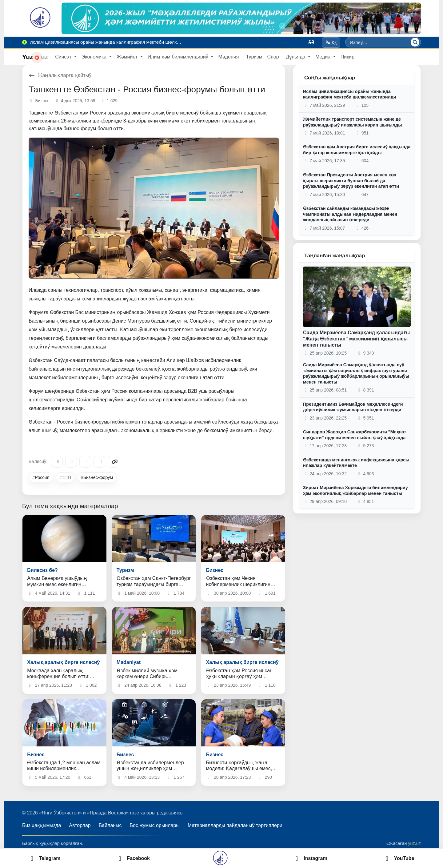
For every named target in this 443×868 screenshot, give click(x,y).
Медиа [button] (324, 57)
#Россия (41, 477)
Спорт (274, 57)
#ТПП (65, 477)
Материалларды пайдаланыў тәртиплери (235, 825)
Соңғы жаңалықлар (330, 78)
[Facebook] (71, 462)
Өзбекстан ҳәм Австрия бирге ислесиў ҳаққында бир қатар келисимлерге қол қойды (357, 150)
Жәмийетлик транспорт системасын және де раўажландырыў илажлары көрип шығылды (352, 122)
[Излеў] (415, 42)
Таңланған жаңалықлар (335, 256)
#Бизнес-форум (97, 477)
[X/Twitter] (85, 462)
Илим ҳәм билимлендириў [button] (179, 57)
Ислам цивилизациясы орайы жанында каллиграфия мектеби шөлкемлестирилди (350, 94)
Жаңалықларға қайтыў (60, 75)
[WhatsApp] (99, 462)
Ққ (331, 42)
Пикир (347, 57)
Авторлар (80, 825)
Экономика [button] (95, 57)
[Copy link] (114, 462)
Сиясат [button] (64, 57)
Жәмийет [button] (128, 57)
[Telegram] (57, 462)
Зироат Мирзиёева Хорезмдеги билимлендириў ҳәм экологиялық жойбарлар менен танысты (355, 490)
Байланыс (110, 825)
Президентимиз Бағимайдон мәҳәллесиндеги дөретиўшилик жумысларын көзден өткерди (353, 407)
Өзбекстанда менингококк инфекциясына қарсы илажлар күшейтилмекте (356, 463)
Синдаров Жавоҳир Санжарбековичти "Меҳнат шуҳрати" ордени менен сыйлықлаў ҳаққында (355, 435)
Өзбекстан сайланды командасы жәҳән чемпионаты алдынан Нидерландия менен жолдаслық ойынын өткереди (350, 214)
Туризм (254, 57)
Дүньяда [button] (296, 57)
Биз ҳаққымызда (42, 825)
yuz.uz (414, 843)
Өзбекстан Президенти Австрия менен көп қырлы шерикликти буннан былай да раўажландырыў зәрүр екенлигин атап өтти (351, 181)
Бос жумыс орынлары (155, 825)
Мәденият (229, 57)
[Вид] (311, 42)
